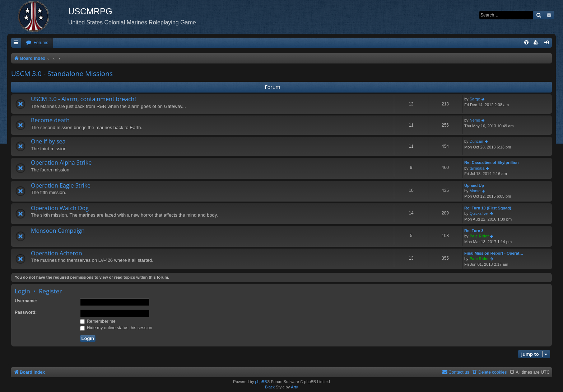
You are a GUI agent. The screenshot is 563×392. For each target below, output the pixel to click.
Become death (50, 120)
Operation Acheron (57, 253)
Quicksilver (479, 213)
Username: (26, 301)
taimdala (477, 168)
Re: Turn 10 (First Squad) (488, 208)
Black (270, 387)
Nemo (475, 120)
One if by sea (48, 141)
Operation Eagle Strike (61, 185)
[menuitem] (37, 43)
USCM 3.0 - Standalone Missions (62, 74)
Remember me (98, 321)
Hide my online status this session (116, 328)
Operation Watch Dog (60, 208)
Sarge (475, 99)
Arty (294, 387)
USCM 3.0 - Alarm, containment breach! (83, 99)
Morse (475, 191)
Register (50, 291)
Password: (26, 312)
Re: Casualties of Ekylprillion (492, 162)
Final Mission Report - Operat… (494, 253)
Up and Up (474, 185)
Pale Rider (479, 236)
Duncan (476, 141)
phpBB (261, 382)
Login (22, 291)
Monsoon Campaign (58, 231)
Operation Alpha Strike (61, 162)
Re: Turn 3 (474, 231)
